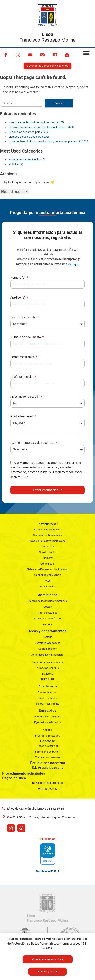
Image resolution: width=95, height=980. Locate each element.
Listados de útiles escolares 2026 (29, 137)
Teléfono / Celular (22, 377)
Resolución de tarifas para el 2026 (29, 132)
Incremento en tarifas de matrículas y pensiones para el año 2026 (48, 141)
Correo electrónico (23, 357)
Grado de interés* (22, 416)
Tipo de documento (23, 317)
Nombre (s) (18, 278)
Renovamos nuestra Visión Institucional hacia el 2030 (41, 127)
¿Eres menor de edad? (25, 397)
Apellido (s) (18, 297)
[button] (86, 53)
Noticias (14, 164)
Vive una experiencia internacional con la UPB (36, 122)
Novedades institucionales (25, 159)
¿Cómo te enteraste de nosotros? (33, 443)
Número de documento (26, 337)
